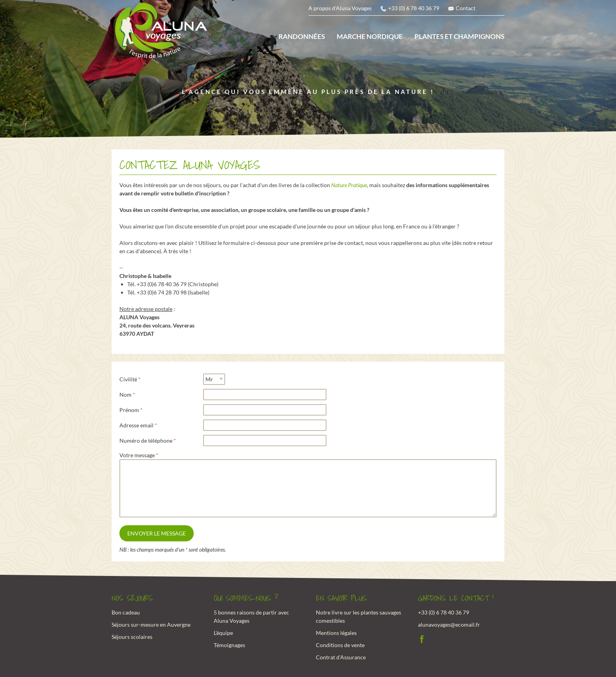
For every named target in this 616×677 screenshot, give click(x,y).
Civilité (128, 379)
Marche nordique (370, 36)
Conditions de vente (340, 645)
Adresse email (137, 425)
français (489, 10)
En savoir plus (341, 598)
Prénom (129, 410)
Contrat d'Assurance (341, 657)
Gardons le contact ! (456, 598)
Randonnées (302, 36)
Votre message (137, 455)
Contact (466, 8)
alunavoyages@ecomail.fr (449, 625)
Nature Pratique (349, 185)
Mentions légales (336, 633)
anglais (500, 10)
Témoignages (229, 645)
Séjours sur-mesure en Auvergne (151, 625)
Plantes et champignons (459, 36)
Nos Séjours (132, 598)
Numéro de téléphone (146, 441)
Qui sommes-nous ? (246, 598)
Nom (126, 395)
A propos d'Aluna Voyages (340, 8)
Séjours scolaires (132, 637)
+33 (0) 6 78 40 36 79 (414, 8)
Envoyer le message (157, 533)
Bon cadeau (126, 612)
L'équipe (223, 633)
